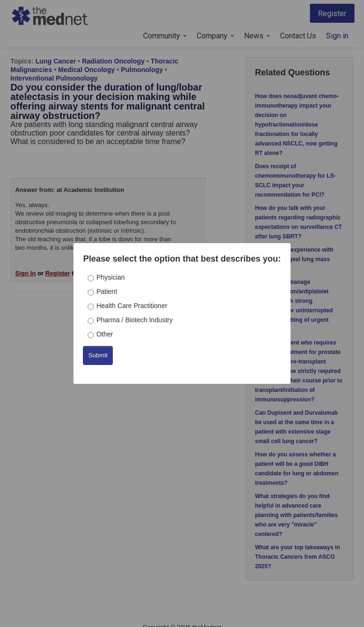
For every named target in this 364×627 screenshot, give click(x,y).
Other (105, 334)
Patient (107, 291)
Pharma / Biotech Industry (134, 320)
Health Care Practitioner (132, 306)
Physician (110, 277)
